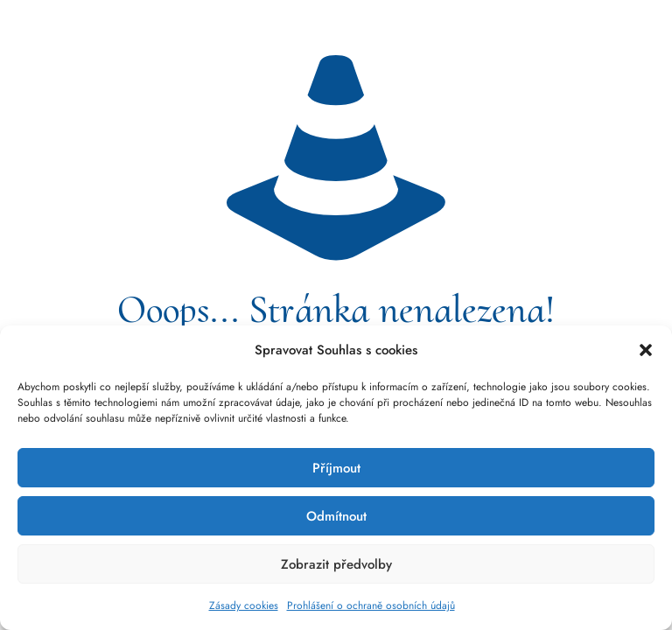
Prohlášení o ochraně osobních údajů (371, 605)
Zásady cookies (244, 605)
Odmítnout (336, 516)
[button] (646, 350)
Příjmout (336, 468)
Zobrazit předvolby (336, 564)
